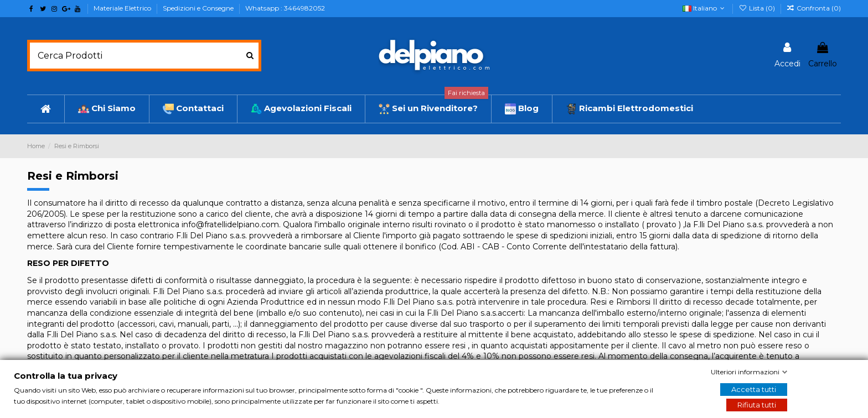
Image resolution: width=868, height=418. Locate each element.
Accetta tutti (754, 389)
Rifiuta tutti (757, 405)
